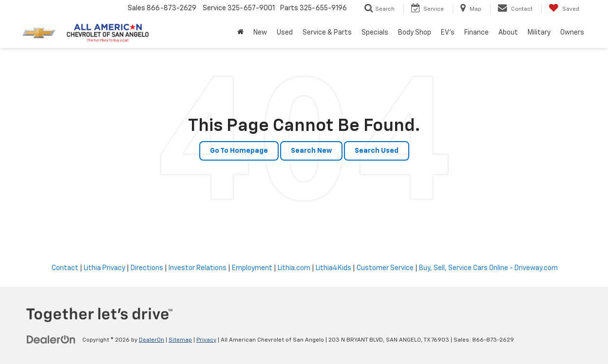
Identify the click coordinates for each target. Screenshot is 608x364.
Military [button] (539, 33)
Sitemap (180, 340)
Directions (147, 268)
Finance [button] (476, 33)
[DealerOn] (51, 340)
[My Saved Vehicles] (564, 9)
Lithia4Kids (333, 268)
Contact (65, 268)
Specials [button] (375, 33)
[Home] (240, 33)
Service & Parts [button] (327, 33)
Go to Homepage (239, 151)
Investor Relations (198, 268)
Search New (311, 151)
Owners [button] (572, 33)
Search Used (377, 151)
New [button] (260, 33)
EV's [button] (448, 33)
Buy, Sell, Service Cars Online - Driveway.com (488, 268)
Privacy (206, 340)
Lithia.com (294, 268)
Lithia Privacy (104, 268)
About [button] (508, 33)
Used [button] (285, 33)
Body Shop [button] (415, 33)
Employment (252, 268)
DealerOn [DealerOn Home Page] (152, 340)
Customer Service (385, 268)
